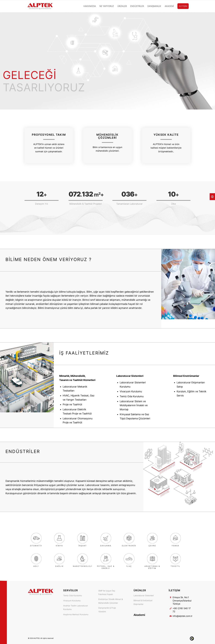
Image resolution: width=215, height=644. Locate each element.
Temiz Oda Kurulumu (73, 595)
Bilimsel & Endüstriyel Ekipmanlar (143, 602)
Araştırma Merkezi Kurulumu (76, 614)
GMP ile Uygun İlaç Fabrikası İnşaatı (107, 592)
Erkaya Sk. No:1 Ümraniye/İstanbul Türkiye (182, 600)
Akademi (139, 615)
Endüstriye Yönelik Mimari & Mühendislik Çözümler (111, 601)
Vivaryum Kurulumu (72, 601)
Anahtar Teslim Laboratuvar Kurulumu (76, 607)
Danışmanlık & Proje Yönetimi (107, 610)
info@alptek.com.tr (183, 616)
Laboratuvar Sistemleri (144, 595)
